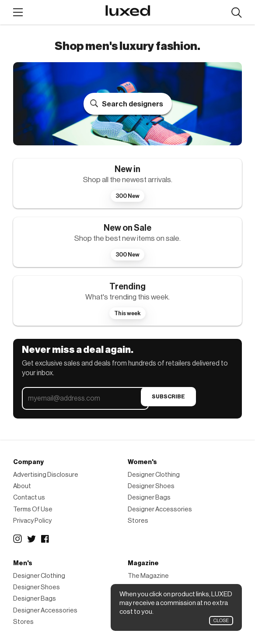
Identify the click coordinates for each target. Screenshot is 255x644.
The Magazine (148, 576)
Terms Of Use (33, 509)
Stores (138, 521)
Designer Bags (149, 498)
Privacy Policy (32, 521)
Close (221, 621)
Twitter (31, 539)
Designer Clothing (154, 475)
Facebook (45, 539)
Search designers (133, 104)
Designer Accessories (160, 509)
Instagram (17, 539)
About (22, 486)
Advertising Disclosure (46, 475)
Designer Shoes (151, 486)
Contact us (29, 498)
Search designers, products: (236, 13)
